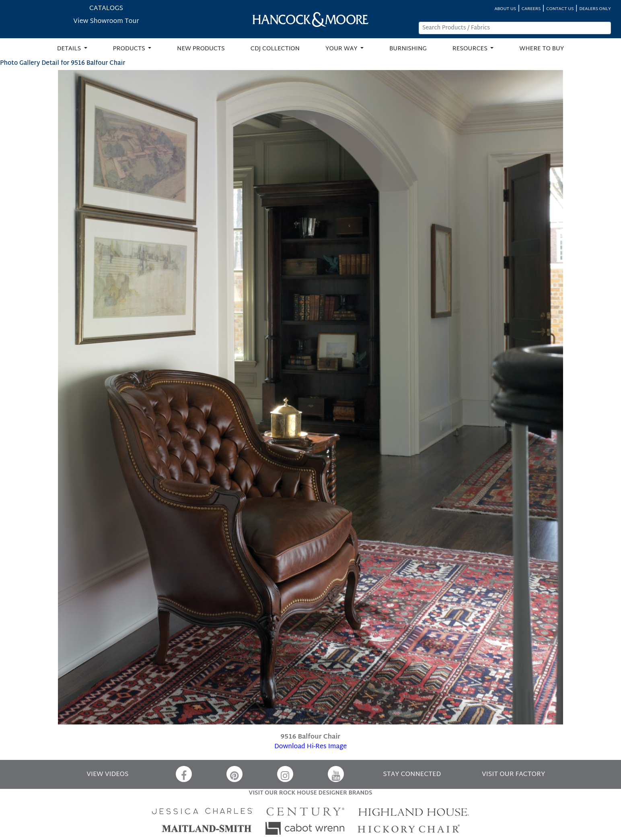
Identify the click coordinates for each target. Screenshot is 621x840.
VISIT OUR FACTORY (513, 775)
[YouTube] (336, 774)
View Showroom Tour (106, 22)
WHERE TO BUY (542, 49)
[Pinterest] (234, 774)
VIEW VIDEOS (107, 775)
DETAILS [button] (70, 49)
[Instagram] (285, 774)
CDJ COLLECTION (275, 49)
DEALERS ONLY (595, 9)
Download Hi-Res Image (310, 747)
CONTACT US (560, 9)
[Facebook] (184, 774)
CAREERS (531, 9)
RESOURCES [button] (471, 49)
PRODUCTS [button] (130, 49)
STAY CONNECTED (412, 775)
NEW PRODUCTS (201, 49)
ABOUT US (505, 9)
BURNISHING (408, 49)
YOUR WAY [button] (342, 49)
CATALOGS (106, 9)
